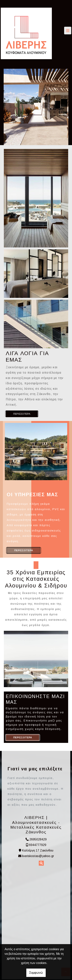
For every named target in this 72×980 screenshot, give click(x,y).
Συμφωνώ (36, 973)
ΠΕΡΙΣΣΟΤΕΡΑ (22, 414)
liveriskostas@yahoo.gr (38, 856)
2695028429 (38, 839)
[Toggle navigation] (68, 31)
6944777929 (38, 845)
